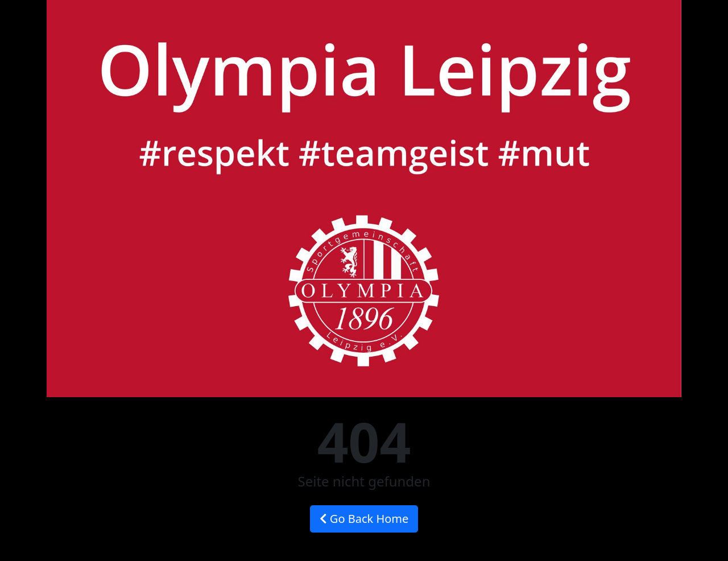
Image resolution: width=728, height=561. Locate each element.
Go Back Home (364, 519)
